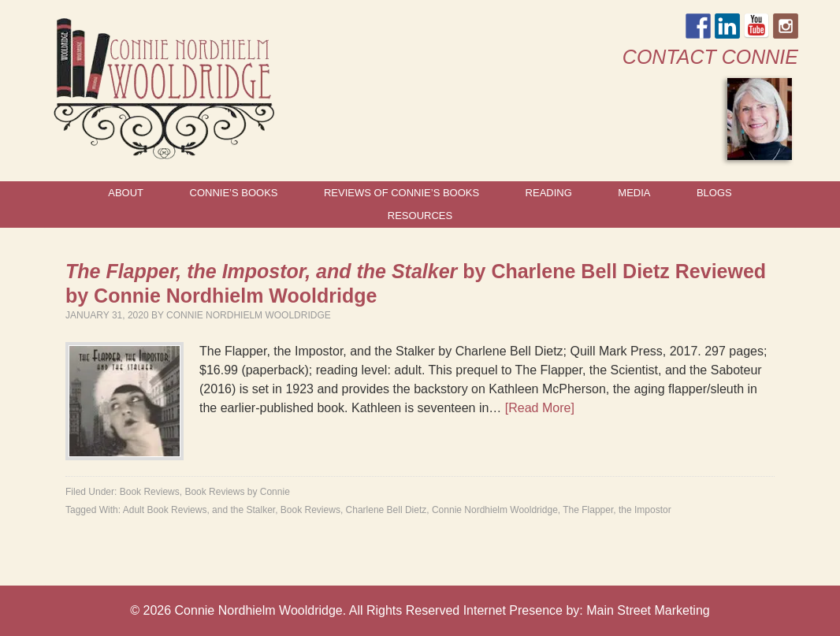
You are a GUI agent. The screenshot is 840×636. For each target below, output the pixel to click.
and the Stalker (243, 510)
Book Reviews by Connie (237, 492)
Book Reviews (150, 492)
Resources (420, 216)
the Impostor (645, 510)
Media (634, 193)
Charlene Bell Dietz (387, 510)
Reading (549, 193)
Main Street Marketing (648, 610)
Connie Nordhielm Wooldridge (249, 315)
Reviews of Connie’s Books (401, 193)
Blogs (714, 193)
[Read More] (540, 408)
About (126, 193)
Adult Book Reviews (165, 510)
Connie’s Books (234, 193)
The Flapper (588, 510)
